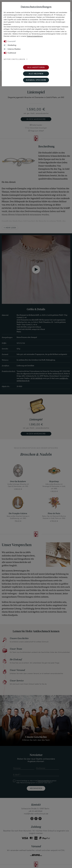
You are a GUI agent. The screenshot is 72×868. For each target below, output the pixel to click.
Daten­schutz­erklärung (35, 36)
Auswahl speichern (36, 80)
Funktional (12, 53)
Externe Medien (14, 49)
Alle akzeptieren (36, 68)
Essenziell (12, 41)
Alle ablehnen (36, 74)
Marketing (12, 45)
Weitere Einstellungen (14, 59)
